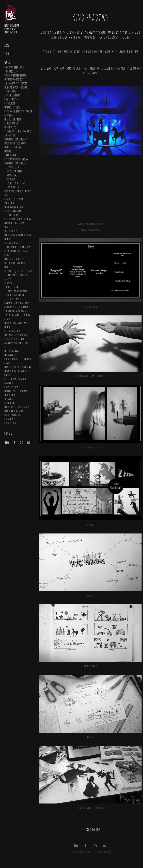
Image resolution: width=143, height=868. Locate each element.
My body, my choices (13, 107)
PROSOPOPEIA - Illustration (17, 407)
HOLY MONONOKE (11, 243)
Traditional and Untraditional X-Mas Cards (17, 301)
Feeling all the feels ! (14, 259)
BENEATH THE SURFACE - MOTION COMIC (18, 361)
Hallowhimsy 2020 (12, 123)
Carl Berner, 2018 (12, 331)
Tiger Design (10, 155)
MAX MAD (8, 151)
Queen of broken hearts (15, 75)
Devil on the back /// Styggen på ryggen (18, 113)
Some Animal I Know (14, 207)
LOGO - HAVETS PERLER (13, 415)
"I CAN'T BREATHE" (12, 187)
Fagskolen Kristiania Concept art (18, 345)
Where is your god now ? (15, 143)
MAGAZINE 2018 (11, 355)
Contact (9, 433)
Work (7, 62)
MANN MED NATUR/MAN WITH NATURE (17, 373)
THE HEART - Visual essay (15, 183)
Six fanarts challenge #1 (15, 163)
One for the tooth (12, 99)
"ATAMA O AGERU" (12, 167)
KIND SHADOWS (11, 423)
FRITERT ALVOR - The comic (16, 391)
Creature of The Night (14, 199)
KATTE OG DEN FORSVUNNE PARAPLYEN (15, 381)
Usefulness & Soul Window (16, 307)
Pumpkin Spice (11, 127)
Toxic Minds (10, 179)
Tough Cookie (10, 91)
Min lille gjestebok (13, 119)
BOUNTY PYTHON (11, 387)
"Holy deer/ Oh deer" (14, 171)
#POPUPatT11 (10, 283)
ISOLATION (9, 203)
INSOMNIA (9, 399)
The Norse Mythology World (16, 291)
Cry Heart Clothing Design (16, 159)
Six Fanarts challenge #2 (16, 139)
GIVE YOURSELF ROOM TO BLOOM (18, 219)
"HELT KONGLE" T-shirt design (17, 247)
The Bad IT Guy (11, 215)
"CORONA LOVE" (11, 175)
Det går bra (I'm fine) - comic (18, 271)
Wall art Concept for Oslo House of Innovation (16, 337)
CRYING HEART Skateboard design (16, 253)
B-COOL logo (10, 103)
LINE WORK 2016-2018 (14, 411)
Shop (7, 53)
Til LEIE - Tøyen (11, 287)
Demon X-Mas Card (13, 211)
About (7, 45)
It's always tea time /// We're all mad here (18, 133)
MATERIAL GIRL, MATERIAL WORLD (18, 367)
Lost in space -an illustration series (18, 193)
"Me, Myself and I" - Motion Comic (17, 317)
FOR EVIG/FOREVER (12, 351)
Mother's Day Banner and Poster (16, 325)
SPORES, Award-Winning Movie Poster (18, 237)
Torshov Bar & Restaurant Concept (16, 277)
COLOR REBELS (10, 419)
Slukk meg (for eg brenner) (17, 87)
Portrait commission (14, 79)
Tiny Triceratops (12, 71)
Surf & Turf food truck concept (15, 265)
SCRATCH (8, 227)
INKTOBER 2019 (11, 231)
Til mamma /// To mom (16, 83)
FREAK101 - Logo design (14, 223)
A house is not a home (14, 295)
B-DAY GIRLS (10, 403)
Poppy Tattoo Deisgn (13, 147)
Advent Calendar (12, 95)
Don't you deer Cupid (14, 67)
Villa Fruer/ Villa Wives (15, 311)
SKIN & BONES (10, 395)
